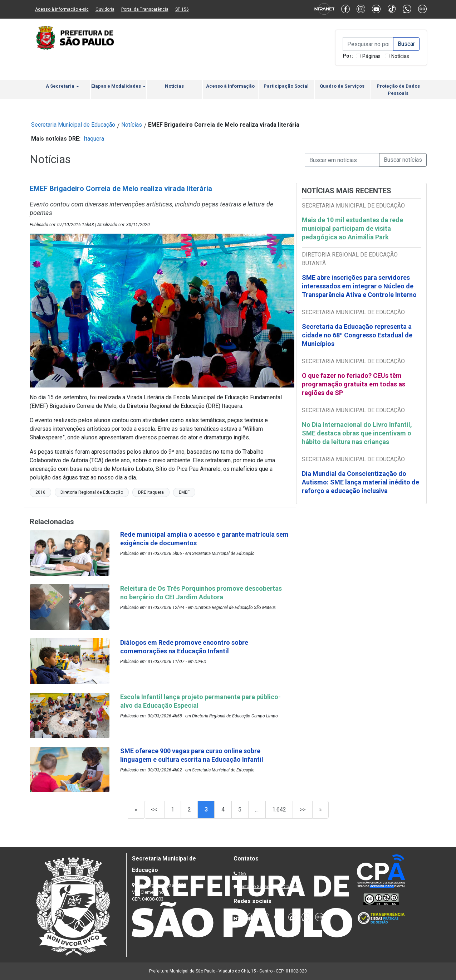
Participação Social (286, 86)
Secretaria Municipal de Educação (73, 125)
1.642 (279, 810)
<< (154, 810)
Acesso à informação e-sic (62, 9)
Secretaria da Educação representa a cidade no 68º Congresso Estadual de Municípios (357, 335)
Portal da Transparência (145, 9)
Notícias (400, 56)
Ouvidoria (105, 9)
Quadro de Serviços (342, 86)
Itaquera (94, 139)
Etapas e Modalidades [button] (118, 86)
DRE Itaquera (151, 492)
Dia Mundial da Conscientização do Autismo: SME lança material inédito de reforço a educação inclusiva (361, 482)
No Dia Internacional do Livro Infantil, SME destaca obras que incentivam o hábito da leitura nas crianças (357, 433)
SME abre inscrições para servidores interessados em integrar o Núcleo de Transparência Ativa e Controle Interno (359, 286)
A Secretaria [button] (62, 86)
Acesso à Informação (230, 86)
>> (303, 810)
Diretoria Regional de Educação (92, 492)
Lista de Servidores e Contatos (271, 886)
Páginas (371, 56)
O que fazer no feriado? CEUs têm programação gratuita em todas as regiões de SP (354, 384)
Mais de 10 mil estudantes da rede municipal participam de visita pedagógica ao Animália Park (352, 228)
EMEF (184, 492)
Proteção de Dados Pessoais (398, 90)
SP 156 (182, 9)
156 (242, 874)
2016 (40, 492)
